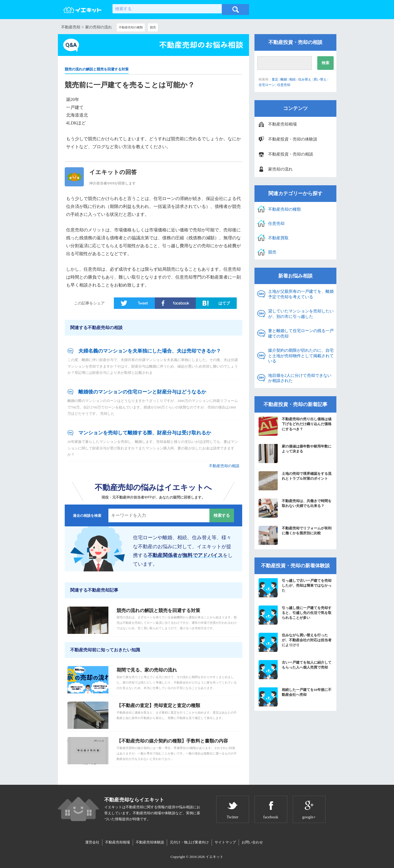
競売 (153, 27)
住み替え (305, 79)
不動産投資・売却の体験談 (293, 139)
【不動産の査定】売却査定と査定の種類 (158, 706)
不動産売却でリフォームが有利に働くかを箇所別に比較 (295, 535)
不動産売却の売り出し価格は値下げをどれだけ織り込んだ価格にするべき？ (295, 426)
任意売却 (284, 85)
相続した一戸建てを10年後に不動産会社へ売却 (295, 697)
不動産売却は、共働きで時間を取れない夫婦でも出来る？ (295, 508)
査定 (275, 79)
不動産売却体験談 (150, 842)
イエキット (214, 857)
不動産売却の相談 (224, 466)
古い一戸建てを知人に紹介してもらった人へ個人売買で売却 (295, 670)
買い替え (320, 79)
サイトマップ (225, 842)
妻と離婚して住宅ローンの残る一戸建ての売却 (301, 333)
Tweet (143, 303)
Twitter (232, 817)
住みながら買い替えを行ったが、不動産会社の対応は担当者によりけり (295, 642)
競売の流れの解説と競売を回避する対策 (97, 69)
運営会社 (92, 842)
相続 (292, 79)
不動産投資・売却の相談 (291, 154)
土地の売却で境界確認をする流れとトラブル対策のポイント (295, 481)
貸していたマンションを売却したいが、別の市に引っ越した (301, 314)
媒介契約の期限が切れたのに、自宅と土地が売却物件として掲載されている (301, 356)
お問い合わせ (252, 842)
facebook (181, 303)
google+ (309, 817)
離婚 (284, 79)
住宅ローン (267, 85)
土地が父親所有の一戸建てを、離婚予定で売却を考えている (301, 294)
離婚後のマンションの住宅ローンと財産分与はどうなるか (142, 392)
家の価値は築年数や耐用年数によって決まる (295, 454)
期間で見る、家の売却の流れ (147, 670)
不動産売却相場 (282, 124)
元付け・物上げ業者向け (189, 842)
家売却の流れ (280, 169)
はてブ (224, 303)
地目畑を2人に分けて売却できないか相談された (300, 378)
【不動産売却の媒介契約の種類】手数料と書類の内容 (172, 741)
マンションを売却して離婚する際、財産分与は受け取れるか (145, 433)
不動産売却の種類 (131, 27)
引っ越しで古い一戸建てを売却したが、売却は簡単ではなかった (295, 588)
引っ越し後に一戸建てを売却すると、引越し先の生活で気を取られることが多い (295, 615)
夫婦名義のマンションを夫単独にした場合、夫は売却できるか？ (150, 351)
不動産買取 (278, 238)
